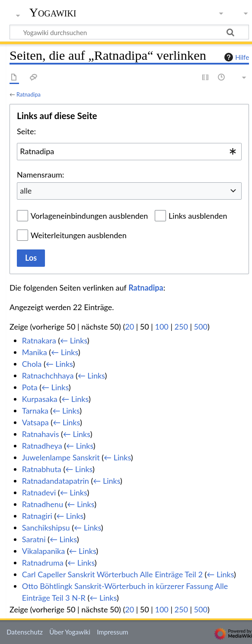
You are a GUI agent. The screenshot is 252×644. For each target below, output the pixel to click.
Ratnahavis (41, 434)
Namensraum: (40, 175)
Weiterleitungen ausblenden (79, 235)
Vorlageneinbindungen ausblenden (89, 216)
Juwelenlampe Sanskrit (61, 457)
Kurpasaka (40, 399)
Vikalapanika (43, 551)
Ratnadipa (29, 94)
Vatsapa (35, 422)
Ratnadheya (42, 446)
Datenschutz (25, 632)
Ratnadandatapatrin (56, 481)
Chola (32, 364)
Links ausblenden (198, 216)
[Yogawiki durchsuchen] (129, 32)
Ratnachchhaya (48, 375)
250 (181, 327)
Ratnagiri (37, 516)
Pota (30, 387)
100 (161, 327)
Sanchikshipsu (46, 527)
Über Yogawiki (70, 632)
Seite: (26, 131)
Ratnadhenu (43, 504)
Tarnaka (35, 411)
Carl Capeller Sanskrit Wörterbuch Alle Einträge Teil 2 (112, 574)
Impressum (113, 632)
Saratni (34, 539)
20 (129, 327)
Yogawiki (53, 13)
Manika (35, 352)
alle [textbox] (26, 191)
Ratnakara (39, 340)
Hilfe (236, 57)
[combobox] (129, 152)
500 (201, 327)
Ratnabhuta (42, 469)
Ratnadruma (43, 563)
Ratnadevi (39, 492)
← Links (74, 340)
